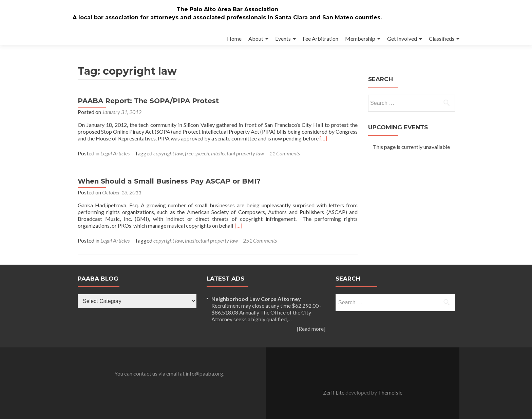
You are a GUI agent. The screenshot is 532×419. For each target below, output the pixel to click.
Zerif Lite (334, 392)
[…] (323, 138)
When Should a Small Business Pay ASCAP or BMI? (169, 181)
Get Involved (402, 39)
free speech (197, 153)
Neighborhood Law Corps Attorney (256, 299)
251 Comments (260, 240)
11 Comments (284, 153)
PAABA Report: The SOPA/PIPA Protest (148, 101)
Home (234, 39)
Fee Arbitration (320, 39)
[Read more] (311, 329)
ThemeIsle (390, 392)
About (256, 39)
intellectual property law (237, 153)
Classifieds (442, 39)
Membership (360, 39)
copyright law (168, 153)
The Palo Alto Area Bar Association (227, 9)
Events (283, 39)
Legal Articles (115, 153)
